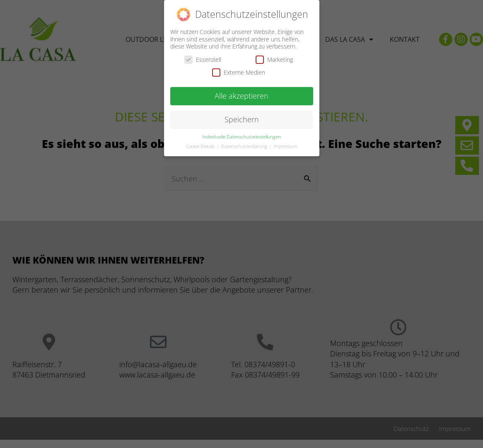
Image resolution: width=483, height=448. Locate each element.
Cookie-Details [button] (201, 145)
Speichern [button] (242, 118)
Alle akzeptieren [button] (241, 94)
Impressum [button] (286, 145)
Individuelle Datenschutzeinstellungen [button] (241, 135)
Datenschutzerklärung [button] (245, 145)
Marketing (274, 58)
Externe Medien (239, 71)
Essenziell (203, 58)
